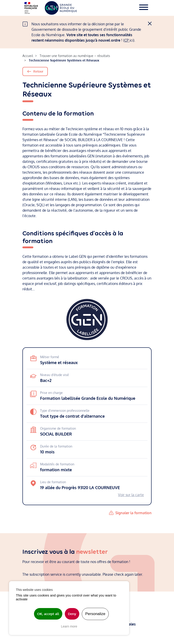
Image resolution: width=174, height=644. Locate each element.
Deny (72, 614)
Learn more (69, 626)
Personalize (95, 614)
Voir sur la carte (131, 495)
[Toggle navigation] (144, 8)
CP (127, 40)
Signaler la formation (133, 513)
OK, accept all (48, 614)
